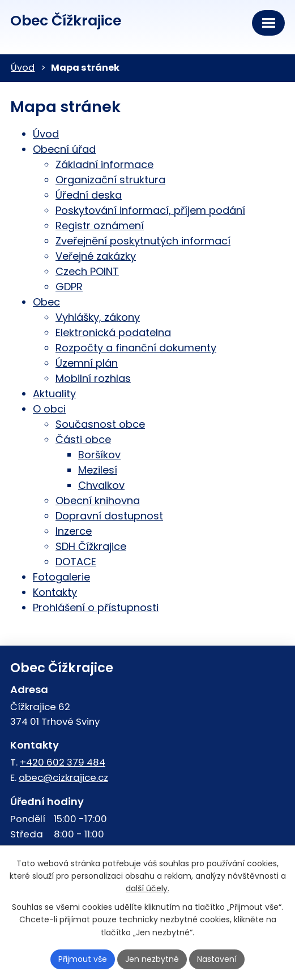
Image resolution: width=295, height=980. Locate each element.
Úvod (23, 68)
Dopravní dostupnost (109, 516)
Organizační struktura (110, 180)
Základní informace (104, 164)
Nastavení (217, 959)
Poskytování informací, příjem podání (150, 210)
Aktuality (54, 394)
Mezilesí (98, 470)
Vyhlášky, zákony (98, 317)
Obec (46, 302)
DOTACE (76, 562)
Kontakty (55, 592)
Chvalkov (101, 485)
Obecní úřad (64, 149)
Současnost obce (100, 424)
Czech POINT (87, 271)
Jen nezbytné (152, 959)
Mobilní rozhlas (93, 378)
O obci (49, 409)
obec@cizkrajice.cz (63, 777)
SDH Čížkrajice (91, 546)
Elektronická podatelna (113, 332)
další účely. (147, 888)
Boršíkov (99, 455)
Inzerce (74, 531)
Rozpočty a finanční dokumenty (136, 348)
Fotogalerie (61, 577)
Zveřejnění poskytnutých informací (143, 241)
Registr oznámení (100, 225)
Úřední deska (89, 195)
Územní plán (87, 363)
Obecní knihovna (98, 500)
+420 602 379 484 (63, 762)
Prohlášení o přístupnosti (96, 607)
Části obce (83, 439)
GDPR (69, 287)
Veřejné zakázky (96, 256)
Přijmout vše (83, 959)
